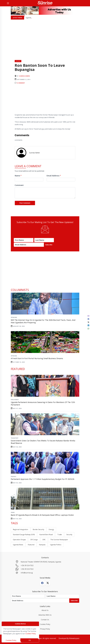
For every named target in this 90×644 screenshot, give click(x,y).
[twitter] (88, 322)
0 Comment (21, 83)
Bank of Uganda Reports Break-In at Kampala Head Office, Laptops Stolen (42, 515)
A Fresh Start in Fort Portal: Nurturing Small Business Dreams (37, 358)
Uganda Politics (56, 545)
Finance (13, 477)
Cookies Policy (45, 624)
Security (69, 535)
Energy (51, 529)
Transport (15, 438)
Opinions (14, 317)
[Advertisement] (45, 100)
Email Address (54, 176)
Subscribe (49, 245)
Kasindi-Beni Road (46, 535)
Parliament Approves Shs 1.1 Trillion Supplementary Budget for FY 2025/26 (43, 479)
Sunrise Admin (24, 76)
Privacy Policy (45, 629)
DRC (44, 540)
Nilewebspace (74, 638)
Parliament (15, 400)
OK (30, 640)
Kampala (42, 545)
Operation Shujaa (19, 540)
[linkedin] (88, 325)
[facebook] (88, 319)
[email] (88, 316)
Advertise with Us (45, 615)
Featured (31, 545)
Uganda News (18, 545)
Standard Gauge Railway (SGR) (24, 535)
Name (18, 176)
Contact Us (45, 620)
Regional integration (20, 529)
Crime (13, 512)
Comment (19, 185)
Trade (60, 535)
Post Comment (25, 203)
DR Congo (34, 540)
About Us (45, 610)
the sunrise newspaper (59, 540)
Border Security (38, 529)
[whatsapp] (88, 328)
